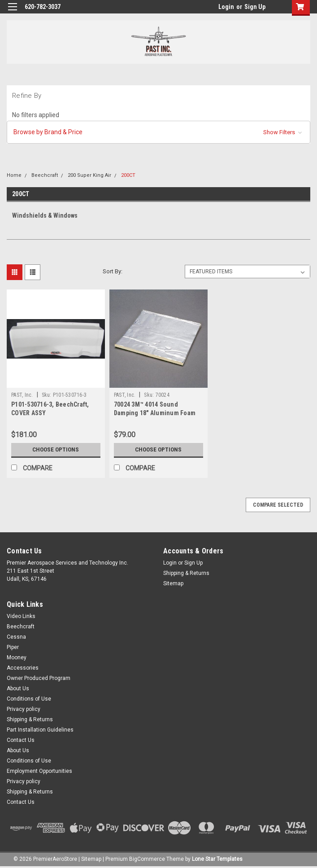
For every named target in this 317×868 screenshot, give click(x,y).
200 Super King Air (89, 175)
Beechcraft (45, 175)
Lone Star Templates (217, 859)
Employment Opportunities (39, 771)
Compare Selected (278, 505)
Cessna (16, 637)
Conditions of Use (29, 699)
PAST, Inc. (22, 395)
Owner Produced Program (39, 678)
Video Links (21, 616)
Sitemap (173, 583)
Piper (13, 647)
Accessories (23, 668)
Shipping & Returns (186, 573)
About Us (18, 688)
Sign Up (255, 7)
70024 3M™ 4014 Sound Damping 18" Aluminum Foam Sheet (155, 413)
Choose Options (56, 450)
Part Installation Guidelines (40, 730)
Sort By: (113, 271)
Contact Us (21, 740)
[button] (158, 132)
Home (14, 175)
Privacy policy (24, 709)
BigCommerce (147, 859)
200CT (128, 175)
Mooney (17, 658)
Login (226, 7)
